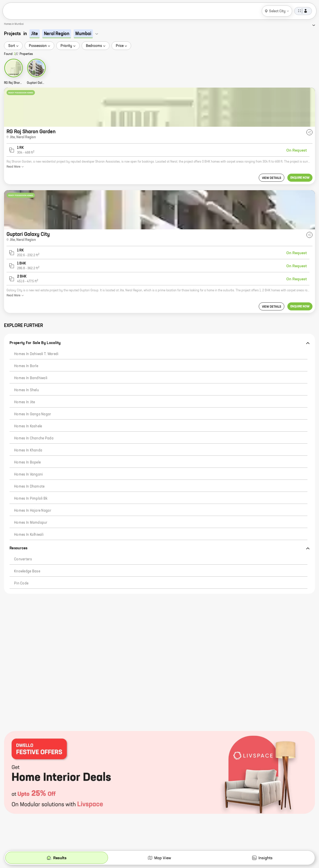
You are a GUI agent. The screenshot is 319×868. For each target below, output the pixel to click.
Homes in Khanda (28, 450)
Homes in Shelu (26, 390)
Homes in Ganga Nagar (33, 414)
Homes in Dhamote (29, 487)
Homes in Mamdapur (31, 523)
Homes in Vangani (28, 475)
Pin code (21, 583)
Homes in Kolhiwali (29, 535)
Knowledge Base (27, 571)
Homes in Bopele (27, 462)
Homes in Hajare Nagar (33, 511)
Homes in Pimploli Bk (31, 499)
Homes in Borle (26, 366)
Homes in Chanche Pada (34, 438)
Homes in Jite (25, 402)
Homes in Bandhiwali (31, 378)
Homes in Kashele (28, 426)
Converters (23, 559)
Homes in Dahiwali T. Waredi (36, 354)
